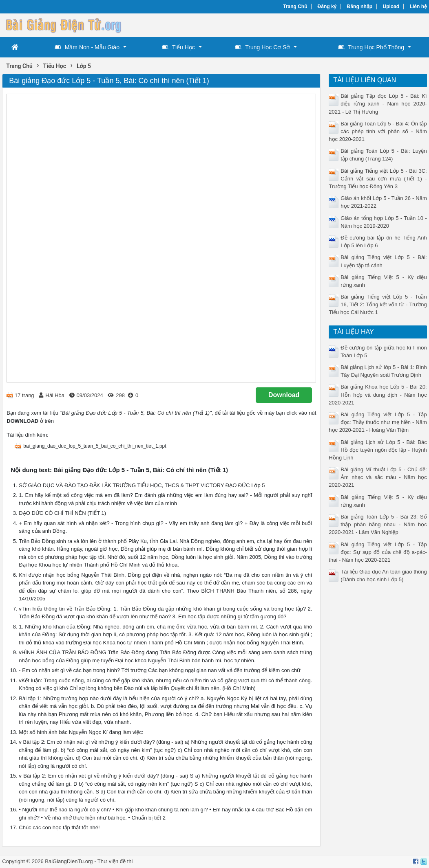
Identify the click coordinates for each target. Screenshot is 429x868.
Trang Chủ (295, 7)
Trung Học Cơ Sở (262, 47)
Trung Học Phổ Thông (371, 47)
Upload (391, 7)
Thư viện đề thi (115, 861)
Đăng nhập (360, 7)
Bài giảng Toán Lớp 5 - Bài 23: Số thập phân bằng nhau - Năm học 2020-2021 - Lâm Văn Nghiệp (378, 524)
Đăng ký (327, 7)
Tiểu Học (178, 47)
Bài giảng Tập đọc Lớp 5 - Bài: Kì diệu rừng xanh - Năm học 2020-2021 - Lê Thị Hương (378, 104)
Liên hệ (418, 7)
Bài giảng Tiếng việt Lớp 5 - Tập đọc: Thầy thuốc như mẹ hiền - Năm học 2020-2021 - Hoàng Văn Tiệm (378, 422)
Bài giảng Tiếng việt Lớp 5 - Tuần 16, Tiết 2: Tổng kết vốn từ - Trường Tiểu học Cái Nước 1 (378, 304)
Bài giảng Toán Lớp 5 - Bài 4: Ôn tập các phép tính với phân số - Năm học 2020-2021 (378, 131)
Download (284, 395)
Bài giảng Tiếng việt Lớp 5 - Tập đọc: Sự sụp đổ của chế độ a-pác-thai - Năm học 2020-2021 (378, 552)
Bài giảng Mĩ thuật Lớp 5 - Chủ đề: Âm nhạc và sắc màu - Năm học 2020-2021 (378, 477)
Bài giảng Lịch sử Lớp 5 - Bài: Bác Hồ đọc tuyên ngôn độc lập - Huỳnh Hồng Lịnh (378, 450)
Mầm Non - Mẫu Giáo (87, 47)
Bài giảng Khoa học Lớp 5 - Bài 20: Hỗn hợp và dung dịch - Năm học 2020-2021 (378, 394)
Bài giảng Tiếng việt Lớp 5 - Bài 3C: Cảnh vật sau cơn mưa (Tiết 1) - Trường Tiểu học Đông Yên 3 (378, 179)
